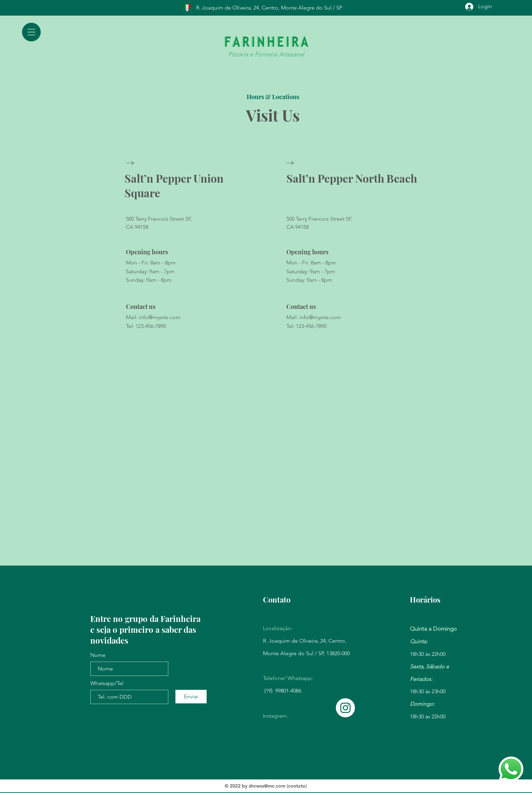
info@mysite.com (160, 317)
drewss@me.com (267, 786)
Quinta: (419, 641)
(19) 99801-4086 (283, 691)
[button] (31, 32)
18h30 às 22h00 (428, 654)
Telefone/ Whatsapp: (288, 678)
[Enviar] (191, 697)
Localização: (278, 628)
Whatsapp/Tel (107, 683)
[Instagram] (345, 708)
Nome (98, 655)
